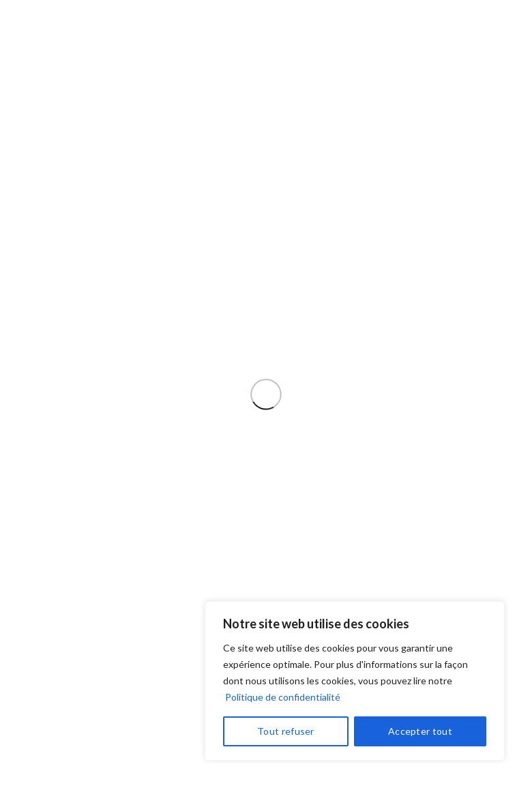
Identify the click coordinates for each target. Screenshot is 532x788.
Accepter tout (420, 731)
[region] (355, 681)
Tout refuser (286, 731)
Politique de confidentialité (283, 697)
